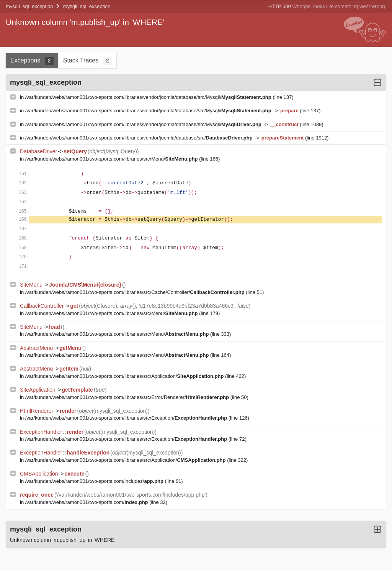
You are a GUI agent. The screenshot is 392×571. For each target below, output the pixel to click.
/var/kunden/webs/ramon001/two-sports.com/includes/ (95, 481)
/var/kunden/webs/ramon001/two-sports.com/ (87, 502)
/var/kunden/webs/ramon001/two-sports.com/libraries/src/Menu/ (112, 159)
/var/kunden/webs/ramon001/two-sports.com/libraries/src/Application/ (125, 376)
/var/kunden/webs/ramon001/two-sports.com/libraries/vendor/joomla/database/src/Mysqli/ (149, 97)
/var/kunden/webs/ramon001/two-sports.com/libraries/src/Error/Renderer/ (128, 397)
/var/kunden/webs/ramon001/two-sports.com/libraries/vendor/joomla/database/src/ (140, 138)
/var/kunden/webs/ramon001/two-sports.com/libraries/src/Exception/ (127, 418)
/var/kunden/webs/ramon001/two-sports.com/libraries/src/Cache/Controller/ (136, 292)
